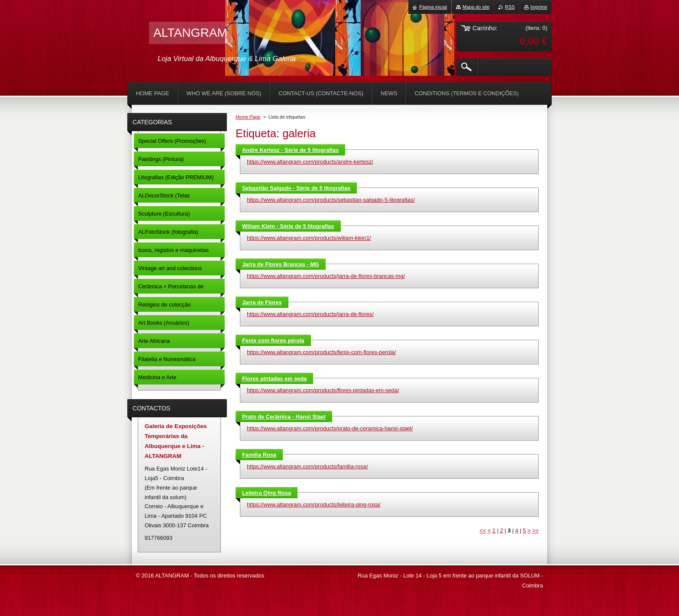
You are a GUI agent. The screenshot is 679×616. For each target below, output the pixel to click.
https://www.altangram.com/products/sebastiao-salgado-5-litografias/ (331, 200)
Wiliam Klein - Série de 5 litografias (288, 226)
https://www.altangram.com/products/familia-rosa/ (307, 466)
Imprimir (539, 7)
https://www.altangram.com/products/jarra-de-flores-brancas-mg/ (326, 276)
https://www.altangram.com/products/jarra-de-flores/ (310, 314)
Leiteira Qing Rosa (267, 493)
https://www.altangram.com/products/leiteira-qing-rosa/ (314, 505)
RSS (510, 7)
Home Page (248, 117)
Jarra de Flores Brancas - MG (281, 264)
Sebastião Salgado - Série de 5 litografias (296, 188)
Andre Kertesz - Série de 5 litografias (290, 150)
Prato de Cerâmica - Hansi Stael (284, 417)
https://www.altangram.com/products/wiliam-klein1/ (309, 238)
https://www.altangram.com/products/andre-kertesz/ (310, 162)
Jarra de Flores (262, 302)
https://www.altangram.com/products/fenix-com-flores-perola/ (321, 352)
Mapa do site (476, 7)
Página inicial (433, 7)
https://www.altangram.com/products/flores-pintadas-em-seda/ (323, 390)
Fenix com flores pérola (273, 340)
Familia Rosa (259, 455)
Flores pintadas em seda (274, 379)
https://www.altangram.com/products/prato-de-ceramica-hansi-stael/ (330, 428)
